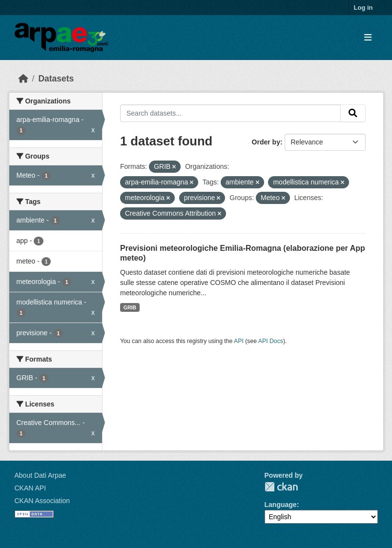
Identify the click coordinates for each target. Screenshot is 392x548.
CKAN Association (42, 501)
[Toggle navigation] (368, 38)
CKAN (281, 487)
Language (281, 505)
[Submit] (353, 113)
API (239, 341)
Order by (266, 142)
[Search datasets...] (230, 113)
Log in (363, 8)
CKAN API (31, 488)
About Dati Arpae (41, 475)
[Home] (23, 79)
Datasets (56, 79)
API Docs (271, 341)
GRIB (130, 307)
